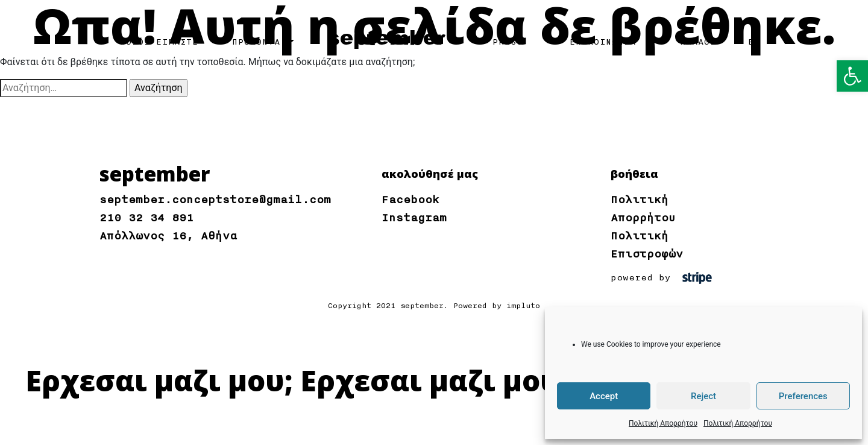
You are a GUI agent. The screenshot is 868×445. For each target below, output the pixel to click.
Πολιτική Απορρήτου (663, 423)
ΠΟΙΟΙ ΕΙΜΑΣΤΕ (159, 42)
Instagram (414, 218)
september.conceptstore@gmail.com (215, 200)
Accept (604, 396)
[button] (852, 76)
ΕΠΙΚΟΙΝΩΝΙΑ (603, 42)
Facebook (410, 200)
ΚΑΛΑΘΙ (698, 42)
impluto (523, 306)
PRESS (508, 42)
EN (754, 42)
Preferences (803, 396)
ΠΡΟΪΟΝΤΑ (259, 42)
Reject (703, 396)
